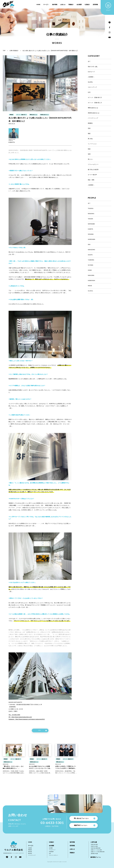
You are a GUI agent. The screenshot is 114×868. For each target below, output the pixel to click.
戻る (43, 731)
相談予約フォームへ (85, 826)
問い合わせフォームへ (85, 819)
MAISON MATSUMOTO (15, 702)
